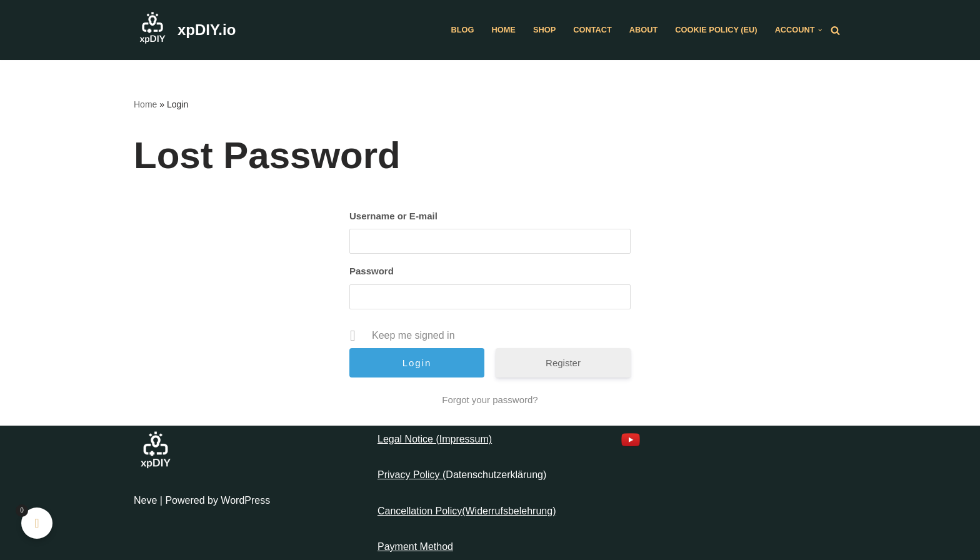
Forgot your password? (490, 400)
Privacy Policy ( (412, 475)
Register (563, 363)
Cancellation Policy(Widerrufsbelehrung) (467, 511)
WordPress (245, 500)
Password (372, 271)
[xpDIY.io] (185, 30)
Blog (463, 30)
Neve (145, 500)
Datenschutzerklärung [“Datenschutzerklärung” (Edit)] (494, 475)
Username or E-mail (393, 216)
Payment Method (415, 547)
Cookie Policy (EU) (716, 30)
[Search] (835, 30)
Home (504, 30)
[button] (820, 30)
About (644, 30)
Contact (592, 30)
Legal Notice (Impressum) (435, 439)
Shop (544, 30)
